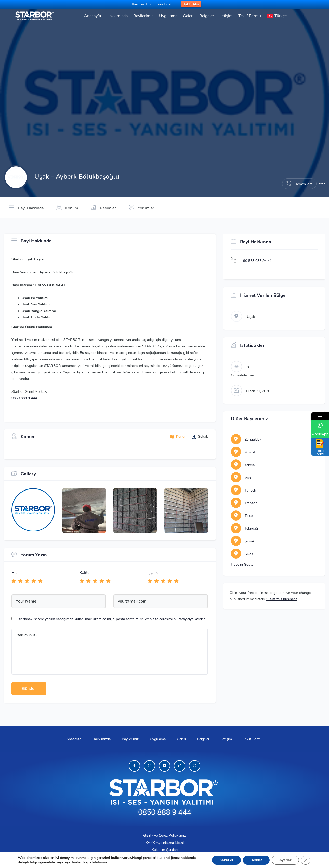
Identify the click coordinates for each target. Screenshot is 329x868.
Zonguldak (246, 439)
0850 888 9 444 (24, 398)
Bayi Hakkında (26, 208)
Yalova (243, 465)
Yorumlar (141, 208)
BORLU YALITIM (160, 858)
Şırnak (243, 541)
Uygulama (168, 16)
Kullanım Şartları (165, 850)
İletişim (226, 16)
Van (241, 478)
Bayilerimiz (143, 16)
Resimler (103, 208)
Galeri (188, 16)
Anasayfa (93, 16)
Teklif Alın (191, 4)
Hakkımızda (117, 16)
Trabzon (244, 503)
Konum (67, 208)
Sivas (242, 554)
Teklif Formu (250, 16)
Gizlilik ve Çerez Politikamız (164, 836)
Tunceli (243, 490)
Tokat (242, 516)
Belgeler (207, 16)
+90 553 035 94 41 (256, 261)
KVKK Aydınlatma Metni (165, 843)
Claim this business (282, 599)
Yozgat (243, 452)
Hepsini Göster (243, 564)
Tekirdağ (244, 529)
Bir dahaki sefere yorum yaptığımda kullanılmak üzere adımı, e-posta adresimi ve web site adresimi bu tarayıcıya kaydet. (112, 619)
